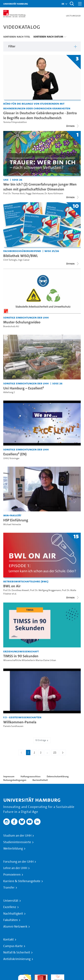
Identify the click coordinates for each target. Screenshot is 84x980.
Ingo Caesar (24, 260)
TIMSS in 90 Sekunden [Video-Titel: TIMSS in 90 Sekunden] (21, 656)
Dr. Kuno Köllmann (54, 193)
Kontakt (8, 940)
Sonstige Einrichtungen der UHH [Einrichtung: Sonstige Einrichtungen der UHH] (26, 317)
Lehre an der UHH (15, 868)
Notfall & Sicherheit (17, 952)
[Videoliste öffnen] (73, 197)
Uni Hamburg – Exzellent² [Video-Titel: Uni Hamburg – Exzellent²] (24, 388)
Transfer (9, 888)
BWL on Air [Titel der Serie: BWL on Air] (12, 586)
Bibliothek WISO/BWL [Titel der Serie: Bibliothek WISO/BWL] (21, 256)
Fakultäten (11, 920)
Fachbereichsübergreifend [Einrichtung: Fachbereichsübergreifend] (22, 251)
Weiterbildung (13, 849)
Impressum (9, 776)
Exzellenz (10, 907)
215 (56, 753)
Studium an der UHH (17, 836)
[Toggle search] (72, 4)
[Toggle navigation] (80, 4)
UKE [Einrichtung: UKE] (6, 180)
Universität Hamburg (16, 4)
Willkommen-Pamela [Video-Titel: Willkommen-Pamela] (20, 722)
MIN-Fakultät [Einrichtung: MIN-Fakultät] (12, 515)
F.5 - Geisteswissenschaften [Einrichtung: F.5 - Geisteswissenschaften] (22, 717)
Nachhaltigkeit (13, 914)
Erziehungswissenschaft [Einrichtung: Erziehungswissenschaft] (21, 651)
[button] (63, 4)
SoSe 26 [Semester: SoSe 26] (17, 180)
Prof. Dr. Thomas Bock (14, 193)
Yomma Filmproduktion (15, 122)
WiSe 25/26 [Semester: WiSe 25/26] (52, 251)
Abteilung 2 (9, 392)
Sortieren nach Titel (17, 37)
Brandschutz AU (11, 326)
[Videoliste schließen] (73, 126)
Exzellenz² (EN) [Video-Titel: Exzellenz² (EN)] (15, 454)
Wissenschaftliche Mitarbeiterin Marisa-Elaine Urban (30, 660)
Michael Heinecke (12, 524)
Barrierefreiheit (40, 780)
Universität (11, 901)
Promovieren (12, 875)
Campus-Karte (13, 946)
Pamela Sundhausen (13, 726)
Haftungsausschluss (31, 776)
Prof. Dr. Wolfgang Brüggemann (46, 590)
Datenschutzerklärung (58, 776)
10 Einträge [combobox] (42, 740)
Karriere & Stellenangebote (22, 881)
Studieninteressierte (17, 842)
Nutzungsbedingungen (15, 780)
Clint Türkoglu (10, 260)
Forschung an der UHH (18, 862)
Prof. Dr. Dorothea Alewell (16, 590)
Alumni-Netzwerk (15, 927)
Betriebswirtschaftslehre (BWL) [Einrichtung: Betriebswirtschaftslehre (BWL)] (26, 581)
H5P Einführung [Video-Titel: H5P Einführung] (16, 520)
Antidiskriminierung (17, 959)
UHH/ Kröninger (11, 458)
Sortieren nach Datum (48, 37)
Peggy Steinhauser (35, 193)
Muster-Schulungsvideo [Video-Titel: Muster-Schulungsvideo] (22, 322)
